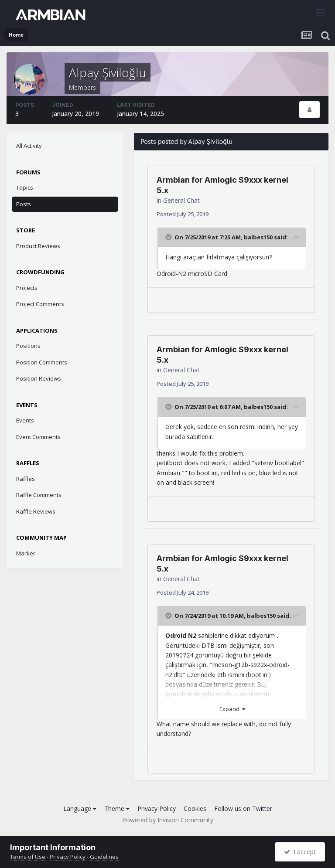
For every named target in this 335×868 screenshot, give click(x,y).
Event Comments (38, 437)
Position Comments (42, 362)
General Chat (181, 200)
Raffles (26, 479)
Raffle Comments (39, 495)
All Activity (29, 146)
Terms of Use (28, 857)
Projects (27, 288)
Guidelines (104, 857)
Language (80, 808)
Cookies (195, 808)
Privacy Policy (157, 808)
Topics (25, 187)
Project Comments (40, 304)
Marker (26, 553)
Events (25, 420)
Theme (117, 808)
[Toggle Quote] (169, 237)
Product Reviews (38, 246)
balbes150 (258, 237)
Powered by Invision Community (168, 820)
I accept (300, 852)
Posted (183, 214)
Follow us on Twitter (243, 808)
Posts (24, 204)
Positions (28, 346)
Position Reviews (39, 378)
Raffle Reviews (36, 511)
